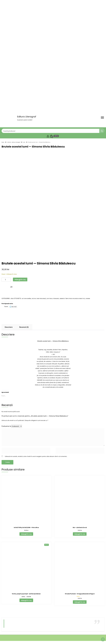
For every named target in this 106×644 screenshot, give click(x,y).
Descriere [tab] (9, 327)
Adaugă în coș (20, 279)
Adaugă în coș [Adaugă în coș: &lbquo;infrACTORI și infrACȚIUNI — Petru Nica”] (26, 534)
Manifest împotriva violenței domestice (72, 299)
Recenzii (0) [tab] (24, 327)
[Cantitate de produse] (6, 280)
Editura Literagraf (27, 117)
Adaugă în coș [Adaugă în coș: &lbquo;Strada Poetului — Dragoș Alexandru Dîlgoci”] (80, 602)
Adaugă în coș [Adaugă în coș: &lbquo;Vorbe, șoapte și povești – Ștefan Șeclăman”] (26, 600)
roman (88, 299)
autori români (26, 299)
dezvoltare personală (39, 299)
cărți (12, 299)
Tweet (6, 306)
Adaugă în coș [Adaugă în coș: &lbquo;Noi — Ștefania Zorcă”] (80, 534)
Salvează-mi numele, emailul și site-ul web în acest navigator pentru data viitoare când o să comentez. (36, 456)
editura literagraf (53, 299)
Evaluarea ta (6, 426)
